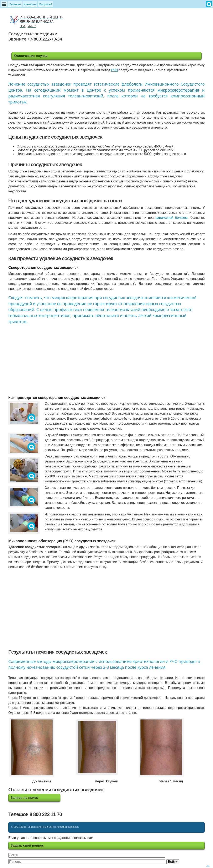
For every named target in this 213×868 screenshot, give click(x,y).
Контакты (30, 4)
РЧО (115, 70)
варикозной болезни (172, 218)
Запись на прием (25, 798)
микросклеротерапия (178, 90)
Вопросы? (46, 4)
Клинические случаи (31, 56)
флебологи (132, 84)
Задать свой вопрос (27, 845)
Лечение (15, 4)
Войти (173, 862)
